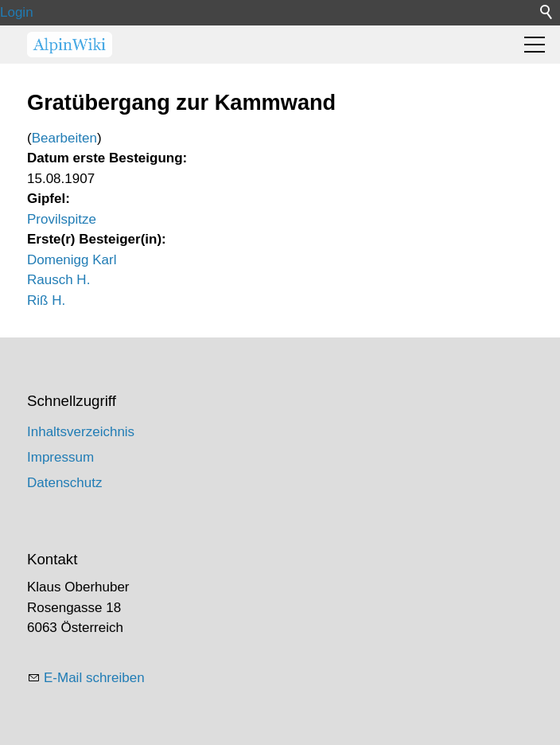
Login (17, 12)
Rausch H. (58, 280)
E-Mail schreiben (94, 678)
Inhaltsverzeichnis (81, 432)
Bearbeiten (64, 138)
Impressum (60, 457)
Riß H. (46, 300)
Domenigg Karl (72, 260)
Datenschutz (65, 483)
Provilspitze (62, 219)
